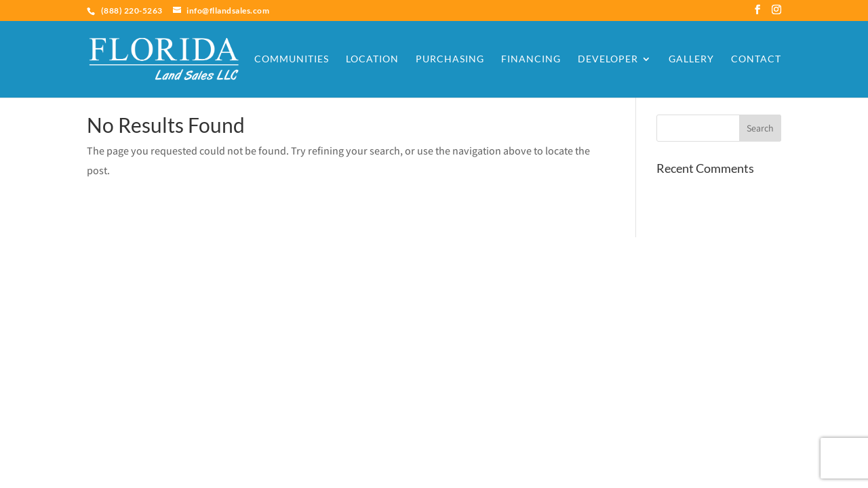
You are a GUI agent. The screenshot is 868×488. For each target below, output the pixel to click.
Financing (531, 59)
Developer (608, 59)
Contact (756, 59)
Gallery (691, 59)
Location (372, 59)
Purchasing (450, 59)
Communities (292, 59)
